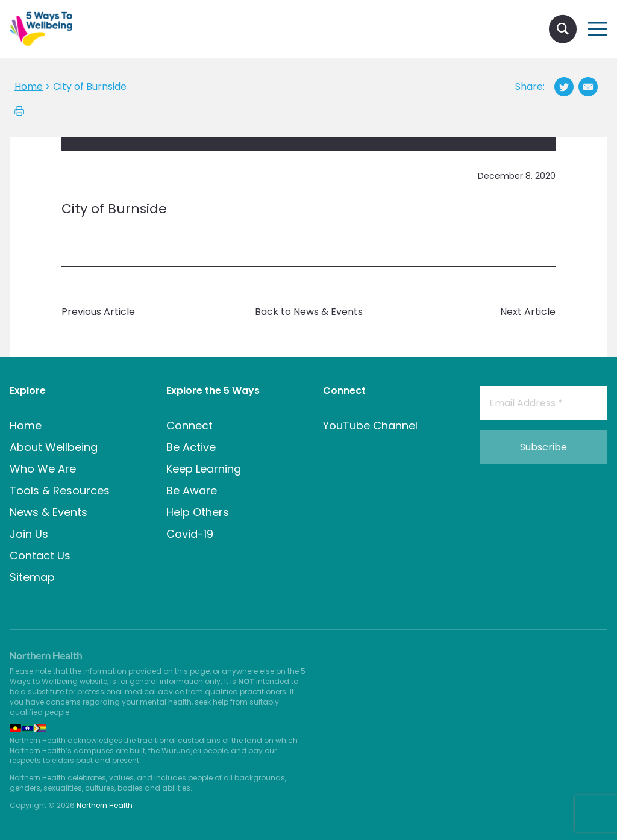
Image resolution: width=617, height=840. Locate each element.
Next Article (528, 312)
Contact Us (40, 555)
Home (26, 425)
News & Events (49, 512)
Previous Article (98, 312)
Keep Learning (204, 469)
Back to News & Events (309, 312)
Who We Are (43, 469)
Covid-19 (190, 534)
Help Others (198, 512)
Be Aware (192, 490)
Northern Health (105, 805)
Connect (189, 425)
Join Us (29, 534)
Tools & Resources (60, 490)
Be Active (191, 447)
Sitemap (32, 577)
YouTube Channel (370, 425)
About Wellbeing (54, 447)
